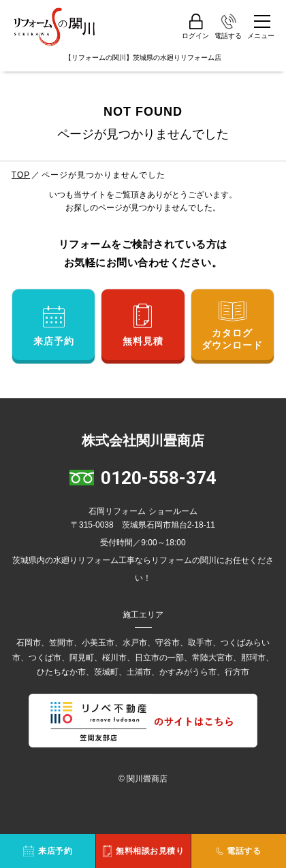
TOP (21, 175)
